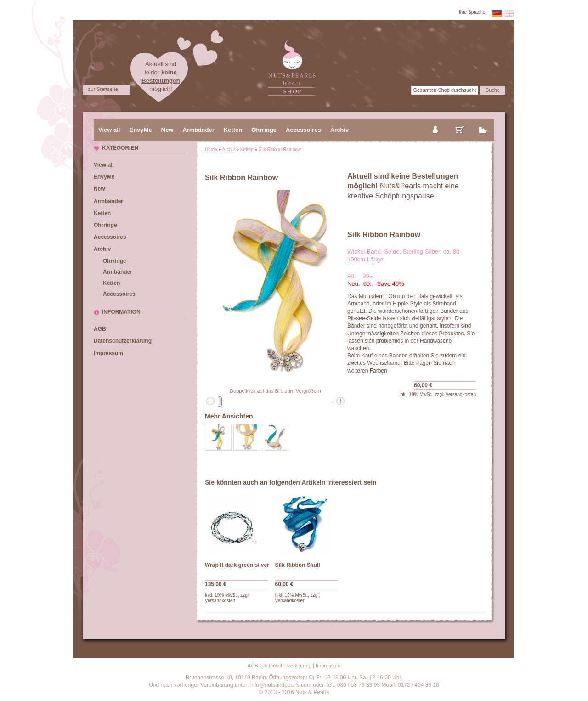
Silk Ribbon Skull (298, 565)
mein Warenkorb (460, 122)
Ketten (247, 150)
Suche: (401, 90)
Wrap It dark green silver (237, 565)
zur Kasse (483, 122)
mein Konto (436, 122)
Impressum (108, 353)
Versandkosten (461, 394)
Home (211, 150)
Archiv (229, 150)
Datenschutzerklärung (123, 341)
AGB (100, 329)
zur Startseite (103, 89)
